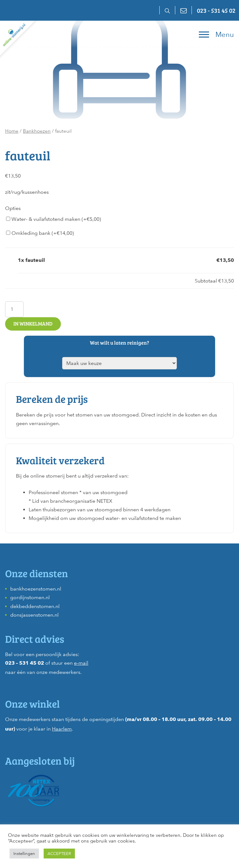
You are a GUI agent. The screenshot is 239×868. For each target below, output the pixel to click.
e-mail (81, 663)
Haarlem (62, 729)
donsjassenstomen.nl (34, 615)
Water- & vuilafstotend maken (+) (54, 219)
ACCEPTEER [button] (59, 854)
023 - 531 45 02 (216, 10)
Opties (13, 208)
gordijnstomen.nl (30, 597)
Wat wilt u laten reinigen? (119, 343)
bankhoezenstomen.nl (36, 589)
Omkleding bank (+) (40, 233)
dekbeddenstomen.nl (35, 606)
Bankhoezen (37, 131)
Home (12, 131)
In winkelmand (33, 323)
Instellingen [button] (24, 854)
